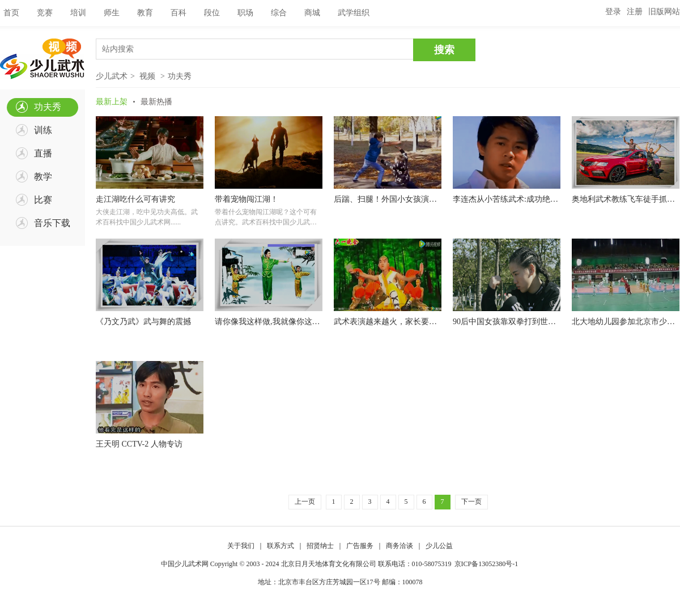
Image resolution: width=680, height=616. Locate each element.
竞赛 (45, 13)
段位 (212, 13)
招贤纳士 (320, 546)
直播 (43, 153)
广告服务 (360, 546)
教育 (145, 13)
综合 (279, 13)
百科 (178, 13)
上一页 (305, 502)
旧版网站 (664, 12)
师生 (112, 13)
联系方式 (280, 546)
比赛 (43, 200)
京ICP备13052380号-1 (486, 564)
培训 (78, 13)
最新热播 (156, 102)
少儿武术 (112, 76)
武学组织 (354, 13)
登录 (613, 12)
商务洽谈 (399, 546)
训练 (43, 130)
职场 (245, 13)
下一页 (471, 502)
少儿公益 (439, 546)
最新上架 (112, 102)
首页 (11, 13)
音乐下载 (52, 223)
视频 (147, 76)
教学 (43, 177)
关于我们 (241, 546)
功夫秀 (48, 107)
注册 (635, 12)
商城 (312, 13)
